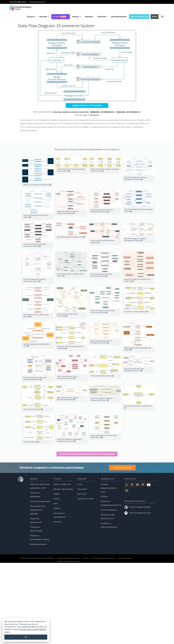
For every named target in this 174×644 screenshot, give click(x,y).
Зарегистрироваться (139, 17)
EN (91, 115)
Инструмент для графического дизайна (38, 510)
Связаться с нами (85, 499)
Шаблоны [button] (102, 17)
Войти (155, 17)
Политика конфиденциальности (103, 558)
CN (98, 115)
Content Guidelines (109, 510)
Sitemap (57, 522)
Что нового (82, 489)
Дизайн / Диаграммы (63, 489)
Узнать (57, 499)
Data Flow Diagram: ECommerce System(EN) (71, 112)
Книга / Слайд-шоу (62, 484)
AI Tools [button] (61, 17)
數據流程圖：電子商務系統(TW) (103, 112)
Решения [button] (89, 17)
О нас (80, 484)
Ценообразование (119, 17)
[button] (44, 17)
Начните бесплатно (122, 468)
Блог (56, 503)
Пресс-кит (82, 494)
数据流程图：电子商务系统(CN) (129, 112)
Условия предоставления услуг (108, 488)
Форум (57, 494)
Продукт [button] (31, 17)
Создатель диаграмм (40, 501)
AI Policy (104, 496)
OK (26, 637)
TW (94, 115)
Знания (57, 508)
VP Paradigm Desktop (38, 2)
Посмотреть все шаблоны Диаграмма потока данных (87, 454)
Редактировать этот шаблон (87, 105)
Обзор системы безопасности (68, 561)
